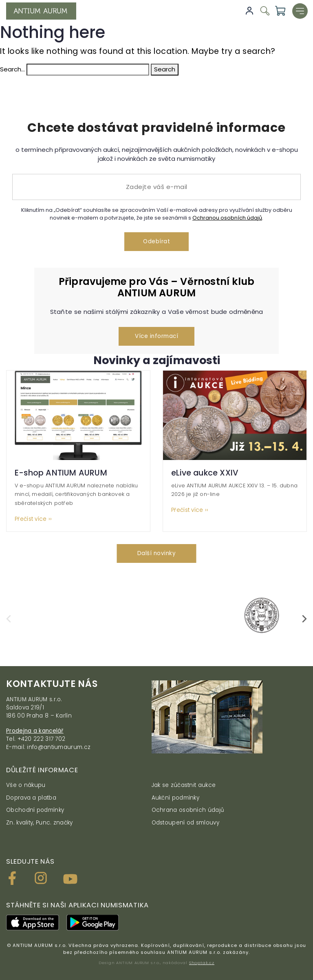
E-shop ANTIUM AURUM (61, 473)
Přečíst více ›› (33, 519)
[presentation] (9, 619)
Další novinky (157, 553)
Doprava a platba (31, 798)
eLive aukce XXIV (205, 473)
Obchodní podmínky (35, 810)
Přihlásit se (249, 11)
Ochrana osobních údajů (188, 810)
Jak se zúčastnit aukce (184, 785)
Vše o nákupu (26, 785)
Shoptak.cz (202, 963)
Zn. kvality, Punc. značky (40, 823)
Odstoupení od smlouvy (185, 823)
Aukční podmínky (176, 798)
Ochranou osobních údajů (227, 218)
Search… (12, 69)
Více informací (156, 336)
